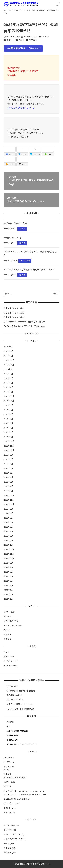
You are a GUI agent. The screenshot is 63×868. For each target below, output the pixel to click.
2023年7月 (9, 464)
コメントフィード (11, 661)
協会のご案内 (10, 767)
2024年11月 (9, 396)
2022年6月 (9, 522)
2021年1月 (9, 599)
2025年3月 (9, 383)
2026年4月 (9, 347)
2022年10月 (9, 504)
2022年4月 (9, 531)
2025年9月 (9, 369)
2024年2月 (9, 437)
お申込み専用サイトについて (21, 108)
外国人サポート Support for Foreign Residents (25, 791)
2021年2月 (9, 594)
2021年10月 (9, 558)
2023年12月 (9, 441)
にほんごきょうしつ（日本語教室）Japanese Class (25, 794)
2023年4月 (9, 477)
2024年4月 (9, 428)
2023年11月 (9, 446)
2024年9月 (9, 405)
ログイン (7, 652)
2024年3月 (9, 432)
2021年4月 (9, 585)
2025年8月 (9, 374)
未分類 (22, 40)
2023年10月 (9, 450)
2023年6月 (9, 468)
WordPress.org (10, 666)
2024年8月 (9, 410)
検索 (55, 294)
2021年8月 (9, 567)
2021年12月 (9, 549)
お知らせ (11, 40)
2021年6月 (9, 576)
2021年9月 (9, 563)
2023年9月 (9, 455)
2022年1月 (9, 545)
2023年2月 (9, 486)
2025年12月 (9, 360)
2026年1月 (9, 356)
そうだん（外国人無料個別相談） (17, 799)
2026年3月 (9, 351)
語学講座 (33, 40)
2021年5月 (9, 581)
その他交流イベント (12, 621)
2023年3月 (9, 482)
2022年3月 (9, 536)
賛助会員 (8, 787)
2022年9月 (9, 509)
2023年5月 (9, 473)
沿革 (8, 726)
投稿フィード (9, 657)
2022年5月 (9, 527)
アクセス (7, 770)
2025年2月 (9, 387)
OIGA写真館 (9, 758)
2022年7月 (9, 518)
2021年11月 (9, 554)
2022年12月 (9, 495)
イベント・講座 (10, 612)
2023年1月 (9, 491)
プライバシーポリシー (13, 803)
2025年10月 (9, 365)
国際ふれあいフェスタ (13, 626)
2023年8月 (9, 459)
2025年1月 (9, 392)
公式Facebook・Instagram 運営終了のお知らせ (24, 322)
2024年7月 (9, 414)
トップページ (9, 762)
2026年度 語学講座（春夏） (15, 778)
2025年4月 (9, 378)
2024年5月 (9, 423)
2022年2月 (9, 540)
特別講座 (8, 635)
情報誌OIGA (12, 740)
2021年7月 (9, 572)
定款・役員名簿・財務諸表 (17, 731)
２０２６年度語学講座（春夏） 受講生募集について (25, 326)
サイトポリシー (10, 808)
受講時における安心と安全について (22, 744)
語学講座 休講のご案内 (14, 308)
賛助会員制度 (12, 735)
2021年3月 (9, 590)
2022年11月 (9, 500)
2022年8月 (9, 513)
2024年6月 (9, 419)
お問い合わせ (9, 812)
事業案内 (10, 722)
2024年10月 (9, 401)
